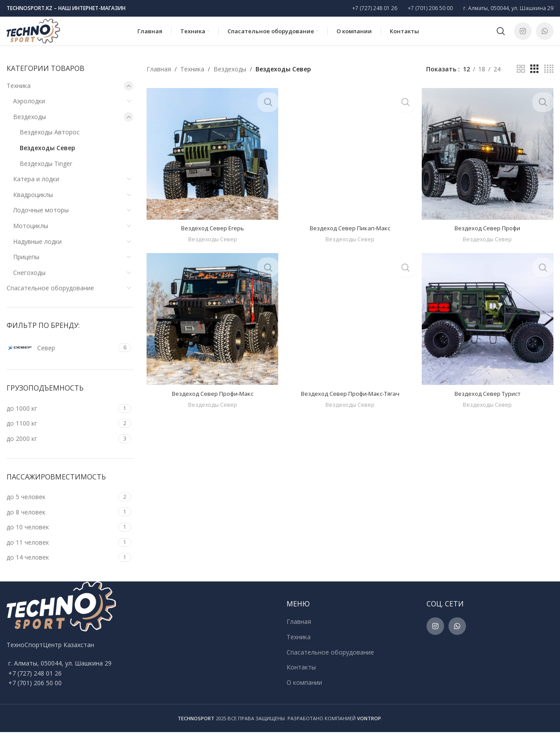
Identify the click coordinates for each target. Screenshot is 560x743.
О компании (304, 693)
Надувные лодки (37, 252)
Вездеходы (30, 128)
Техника (19, 97)
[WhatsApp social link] (545, 37)
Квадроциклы (33, 206)
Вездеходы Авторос (50, 143)
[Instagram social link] (523, 37)
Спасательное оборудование (50, 299)
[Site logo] (45, 37)
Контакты (301, 678)
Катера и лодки (36, 190)
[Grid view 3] (534, 80)
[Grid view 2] (521, 80)
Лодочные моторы (41, 221)
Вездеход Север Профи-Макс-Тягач (350, 403)
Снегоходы (29, 284)
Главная (159, 80)
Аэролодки (29, 112)
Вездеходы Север (47, 159)
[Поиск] (501, 37)
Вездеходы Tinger (46, 174)
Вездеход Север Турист (488, 403)
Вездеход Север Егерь (211, 237)
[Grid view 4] (549, 80)
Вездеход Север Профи (489, 237)
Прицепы (26, 268)
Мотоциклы (31, 237)
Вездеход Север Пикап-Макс (350, 237)
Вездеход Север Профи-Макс (211, 403)
